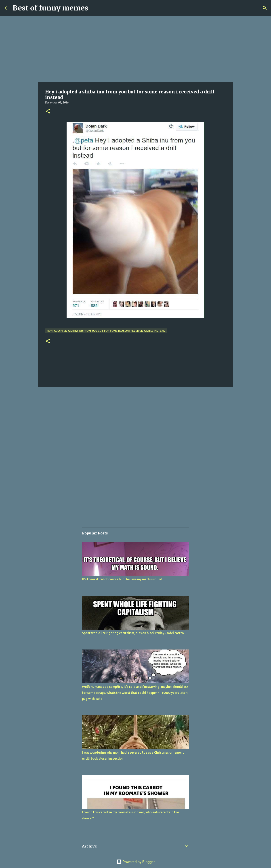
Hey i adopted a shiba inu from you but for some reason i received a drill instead (106, 331)
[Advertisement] (136, 49)
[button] (48, 112)
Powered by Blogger (136, 862)
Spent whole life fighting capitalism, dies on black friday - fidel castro (133, 633)
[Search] (265, 8)
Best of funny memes (50, 8)
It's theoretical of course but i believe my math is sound (122, 579)
